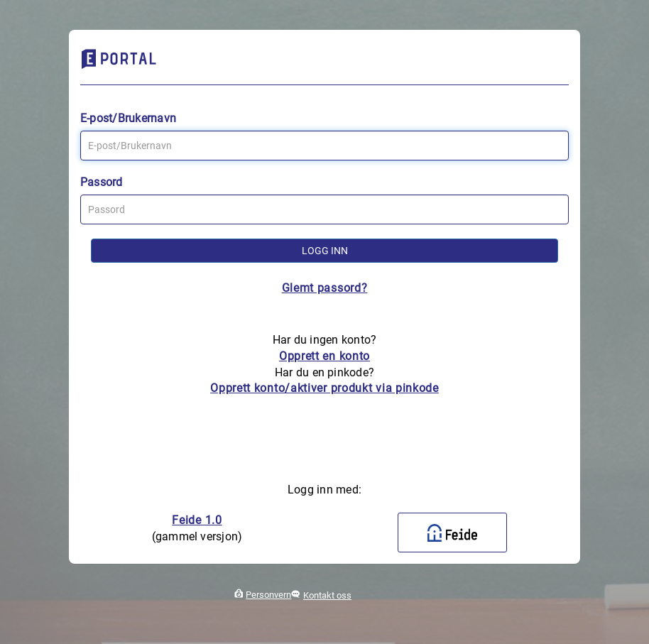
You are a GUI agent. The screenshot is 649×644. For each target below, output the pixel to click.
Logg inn (325, 251)
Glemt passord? (325, 288)
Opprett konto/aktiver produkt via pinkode (324, 388)
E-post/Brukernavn (128, 118)
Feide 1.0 (197, 520)
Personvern (268, 595)
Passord (102, 182)
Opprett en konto (324, 356)
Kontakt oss (327, 595)
